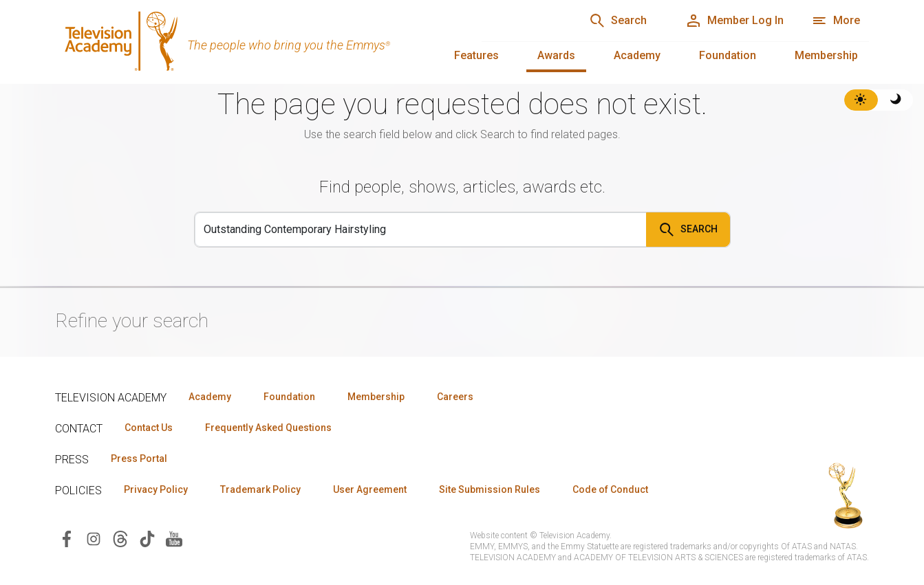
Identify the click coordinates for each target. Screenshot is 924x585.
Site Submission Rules (490, 489)
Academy (637, 55)
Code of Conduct (610, 489)
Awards (556, 55)
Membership (826, 55)
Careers (455, 397)
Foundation (728, 55)
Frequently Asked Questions (268, 428)
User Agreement (370, 489)
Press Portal (139, 459)
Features (476, 55)
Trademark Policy (260, 489)
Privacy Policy (156, 489)
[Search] (421, 230)
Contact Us (149, 428)
